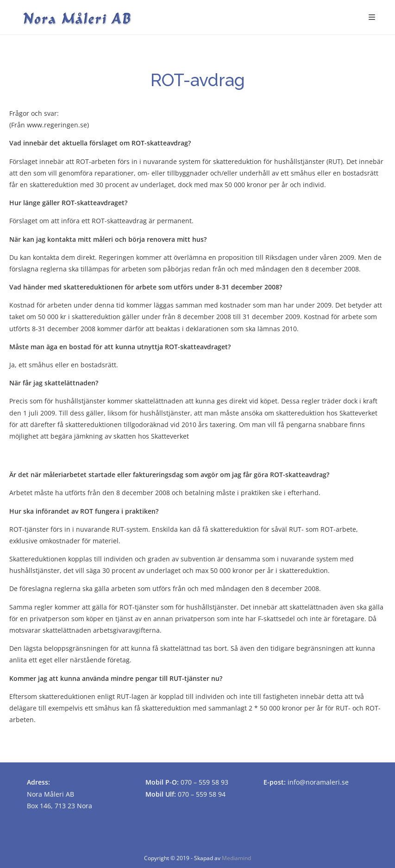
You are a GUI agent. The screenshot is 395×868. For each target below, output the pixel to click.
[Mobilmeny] (372, 17)
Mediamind (236, 858)
